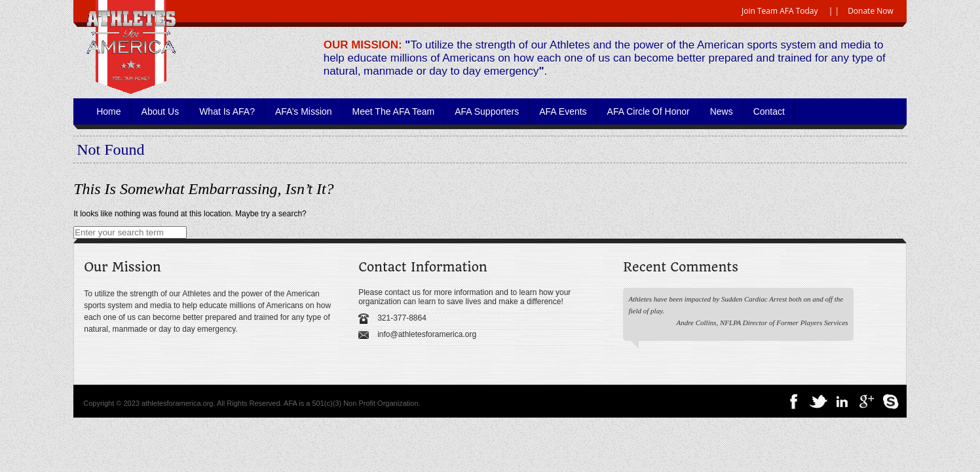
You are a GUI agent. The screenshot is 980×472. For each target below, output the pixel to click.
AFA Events (563, 111)
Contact (769, 111)
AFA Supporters (487, 111)
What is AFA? (227, 111)
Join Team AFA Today (780, 11)
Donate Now (871, 11)
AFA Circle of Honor (649, 111)
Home (108, 111)
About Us (160, 111)
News (722, 111)
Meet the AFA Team (394, 111)
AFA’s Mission (304, 111)
